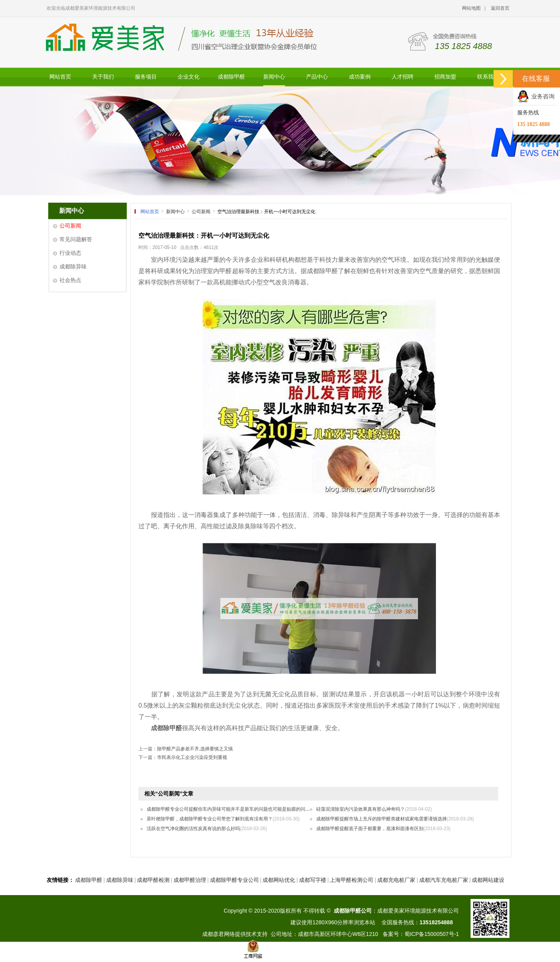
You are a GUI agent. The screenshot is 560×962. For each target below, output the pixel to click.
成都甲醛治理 (190, 880)
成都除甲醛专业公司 (234, 880)
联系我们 (488, 77)
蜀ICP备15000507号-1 (432, 934)
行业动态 (70, 253)
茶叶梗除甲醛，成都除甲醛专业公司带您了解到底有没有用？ (223, 819)
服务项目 (146, 77)
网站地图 (471, 8)
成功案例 (360, 77)
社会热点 (70, 280)
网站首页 (60, 77)
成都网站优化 (279, 880)
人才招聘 (402, 77)
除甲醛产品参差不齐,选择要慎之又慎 (195, 749)
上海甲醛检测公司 (352, 880)
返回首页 (500, 8)
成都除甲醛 (231, 77)
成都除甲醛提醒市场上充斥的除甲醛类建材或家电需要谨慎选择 (395, 819)
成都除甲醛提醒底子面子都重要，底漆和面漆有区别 (383, 829)
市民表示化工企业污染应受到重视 (192, 757)
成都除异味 (73, 266)
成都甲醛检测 (153, 880)
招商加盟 (445, 77)
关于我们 (103, 77)
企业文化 (189, 77)
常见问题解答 (76, 239)
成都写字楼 (313, 880)
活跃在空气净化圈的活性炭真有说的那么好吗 (207, 829)
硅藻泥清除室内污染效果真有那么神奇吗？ (374, 809)
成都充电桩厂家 (396, 880)
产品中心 (317, 77)
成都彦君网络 (219, 934)
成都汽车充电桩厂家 (444, 880)
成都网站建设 (488, 880)
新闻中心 (274, 77)
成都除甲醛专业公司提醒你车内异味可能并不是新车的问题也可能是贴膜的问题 (242, 809)
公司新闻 (70, 226)
